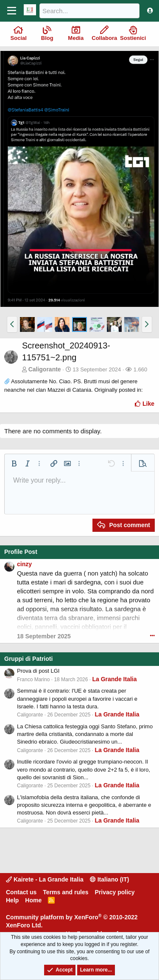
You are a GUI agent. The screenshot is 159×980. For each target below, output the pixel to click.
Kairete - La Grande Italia (45, 879)
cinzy (24, 564)
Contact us (21, 892)
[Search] (89, 11)
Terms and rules (66, 892)
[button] (12, 324)
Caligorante (45, 369)
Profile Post (21, 552)
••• (152, 635)
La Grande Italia (114, 679)
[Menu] (12, 11)
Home (33, 900)
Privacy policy (114, 892)
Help (12, 900)
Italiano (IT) (110, 879)
